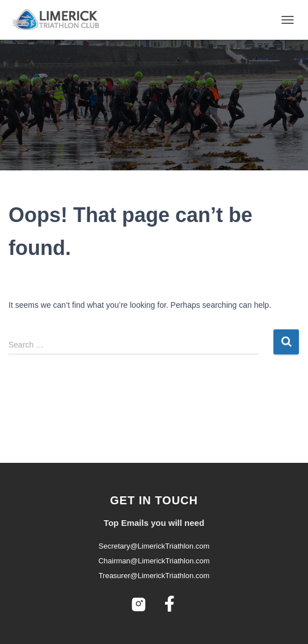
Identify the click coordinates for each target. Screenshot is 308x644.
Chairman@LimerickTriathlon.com (154, 561)
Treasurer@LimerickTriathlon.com (154, 576)
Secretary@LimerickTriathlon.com (154, 546)
